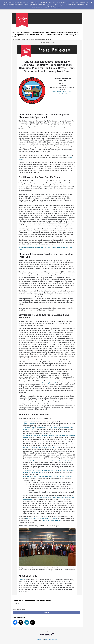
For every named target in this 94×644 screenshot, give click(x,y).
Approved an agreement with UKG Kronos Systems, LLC (41, 447)
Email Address (17, 604)
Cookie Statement (54, 7)
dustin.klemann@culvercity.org (62, 91)
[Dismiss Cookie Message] (92, 2)
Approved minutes (29, 424)
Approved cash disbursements (33, 422)
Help (56, 639)
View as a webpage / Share (47, 43)
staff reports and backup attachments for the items (42, 518)
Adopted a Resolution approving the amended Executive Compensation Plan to (48, 461)
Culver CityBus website (49, 383)
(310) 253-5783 (62, 93)
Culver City (22, 580)
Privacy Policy (41, 639)
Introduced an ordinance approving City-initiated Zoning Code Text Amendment (48, 476)
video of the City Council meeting (52, 520)
